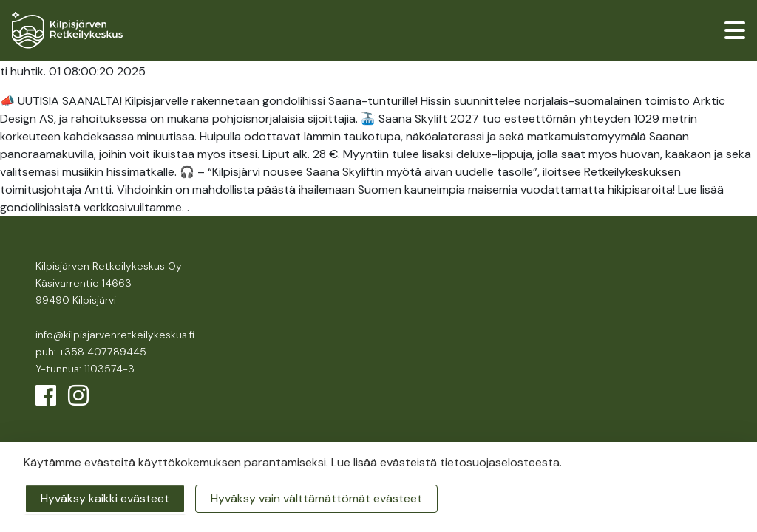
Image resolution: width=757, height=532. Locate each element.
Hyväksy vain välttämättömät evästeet (316, 498)
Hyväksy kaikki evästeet (105, 498)
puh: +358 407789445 (91, 352)
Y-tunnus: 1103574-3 (85, 369)
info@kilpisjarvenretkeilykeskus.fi (115, 335)
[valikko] (735, 30)
